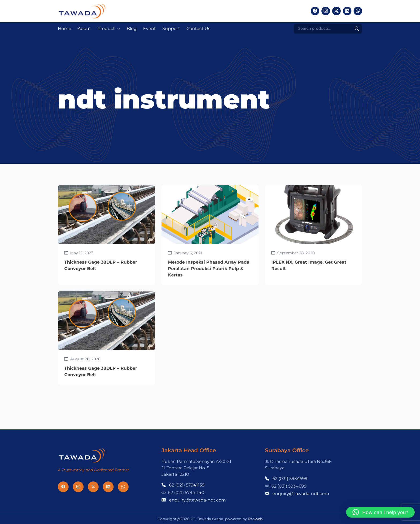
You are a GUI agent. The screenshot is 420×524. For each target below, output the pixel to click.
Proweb (255, 519)
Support (171, 29)
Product (106, 29)
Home (65, 29)
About (84, 29)
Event (149, 29)
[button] (380, 512)
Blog (132, 29)
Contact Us (198, 29)
